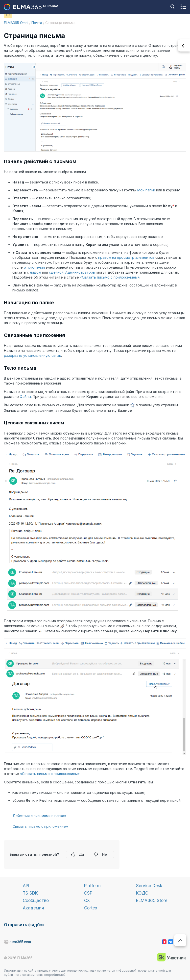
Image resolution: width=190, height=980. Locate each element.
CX (87, 901)
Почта (37, 23)
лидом (36, 272)
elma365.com (6, 942)
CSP (88, 893)
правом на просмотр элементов (126, 257)
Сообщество (36, 901)
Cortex (91, 908)
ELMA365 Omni (16, 23)
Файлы (25, 397)
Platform (92, 886)
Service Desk (149, 886)
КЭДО (142, 893)
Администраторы (80, 272)
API (26, 886)
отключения (34, 267)
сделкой (56, 272)
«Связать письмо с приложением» (110, 277)
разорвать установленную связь (33, 355)
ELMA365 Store (152, 901)
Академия (33, 908)
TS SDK (30, 893)
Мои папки (146, 190)
